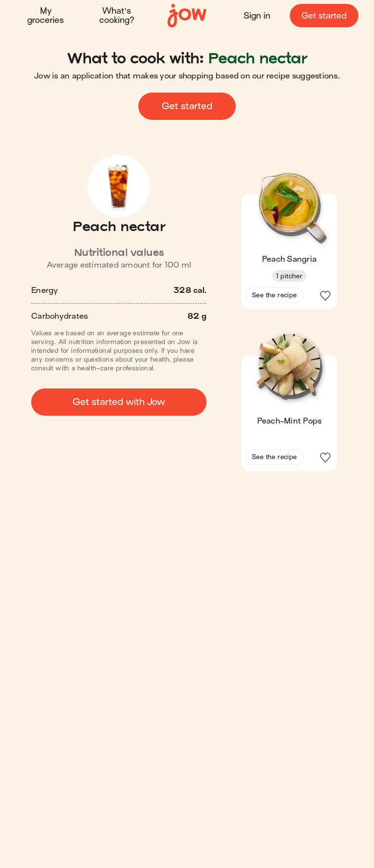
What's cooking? (117, 16)
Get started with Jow (119, 402)
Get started (324, 16)
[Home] (187, 16)
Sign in (257, 16)
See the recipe (274, 295)
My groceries (46, 16)
